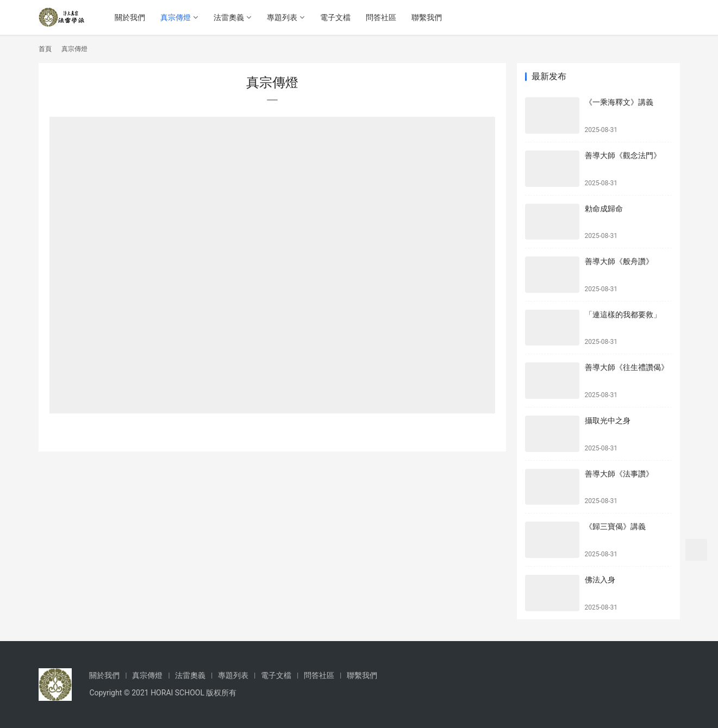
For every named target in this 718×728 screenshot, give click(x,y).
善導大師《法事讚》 (619, 474)
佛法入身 (600, 580)
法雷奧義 (230, 17)
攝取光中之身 (608, 421)
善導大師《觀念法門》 (623, 155)
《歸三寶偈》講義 (615, 526)
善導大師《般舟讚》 (619, 261)
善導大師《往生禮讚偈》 (627, 367)
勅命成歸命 (604, 209)
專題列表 (284, 17)
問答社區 (383, 17)
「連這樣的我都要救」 (623, 315)
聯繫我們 (428, 17)
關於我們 (132, 17)
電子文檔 (337, 17)
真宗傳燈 (177, 17)
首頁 (45, 49)
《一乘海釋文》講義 (619, 102)
